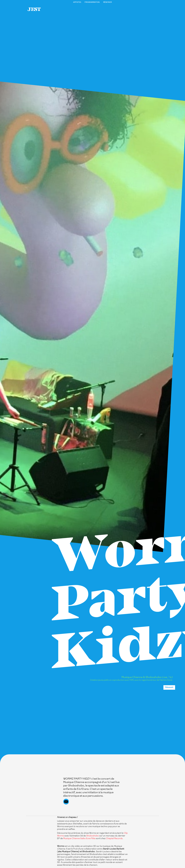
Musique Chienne (71, 838)
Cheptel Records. (115, 838)
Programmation (92, 2)
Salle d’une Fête (88, 838)
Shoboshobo (93, 836)
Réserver (108, 2)
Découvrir (169, 687)
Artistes (77, 2)
